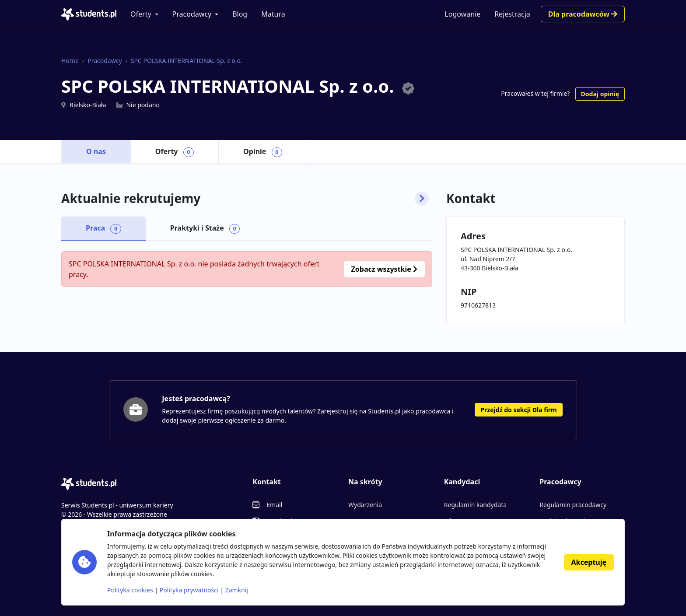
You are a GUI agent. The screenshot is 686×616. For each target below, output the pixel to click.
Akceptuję (589, 562)
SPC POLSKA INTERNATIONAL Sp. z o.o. (187, 61)
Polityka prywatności (189, 590)
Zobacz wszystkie (384, 269)
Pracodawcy (192, 14)
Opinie (263, 152)
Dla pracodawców (583, 14)
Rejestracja (512, 14)
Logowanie (462, 14)
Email (274, 505)
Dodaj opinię (600, 94)
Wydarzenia (365, 505)
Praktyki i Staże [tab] (205, 228)
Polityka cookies (130, 590)
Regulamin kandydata (475, 505)
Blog (240, 14)
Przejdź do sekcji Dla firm (518, 410)
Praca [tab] (103, 228)
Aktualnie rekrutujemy (245, 199)
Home (70, 61)
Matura (273, 14)
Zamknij (237, 590)
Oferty (141, 14)
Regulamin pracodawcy (573, 505)
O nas (96, 151)
